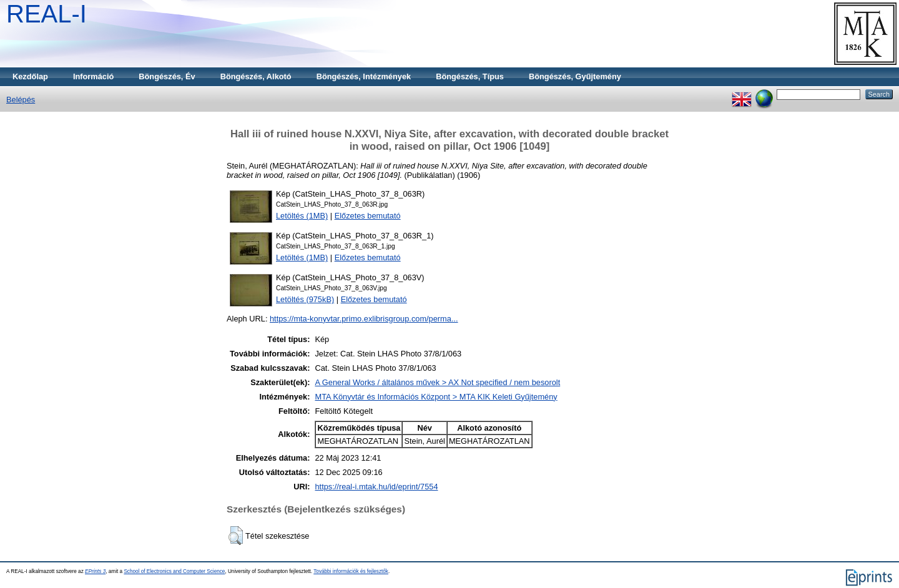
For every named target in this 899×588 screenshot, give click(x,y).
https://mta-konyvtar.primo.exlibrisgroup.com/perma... (364, 319)
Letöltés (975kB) (305, 299)
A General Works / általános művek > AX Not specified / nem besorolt (437, 382)
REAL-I (47, 14)
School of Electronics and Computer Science (174, 571)
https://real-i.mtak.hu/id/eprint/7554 (376, 487)
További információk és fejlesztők (351, 571)
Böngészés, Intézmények (364, 76)
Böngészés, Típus (470, 76)
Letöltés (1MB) (302, 216)
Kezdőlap (30, 76)
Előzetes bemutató (368, 216)
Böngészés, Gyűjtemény (575, 76)
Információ (93, 76)
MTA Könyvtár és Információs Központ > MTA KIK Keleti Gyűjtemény (436, 397)
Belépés (21, 100)
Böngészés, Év (167, 76)
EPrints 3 (95, 571)
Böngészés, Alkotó (256, 76)
